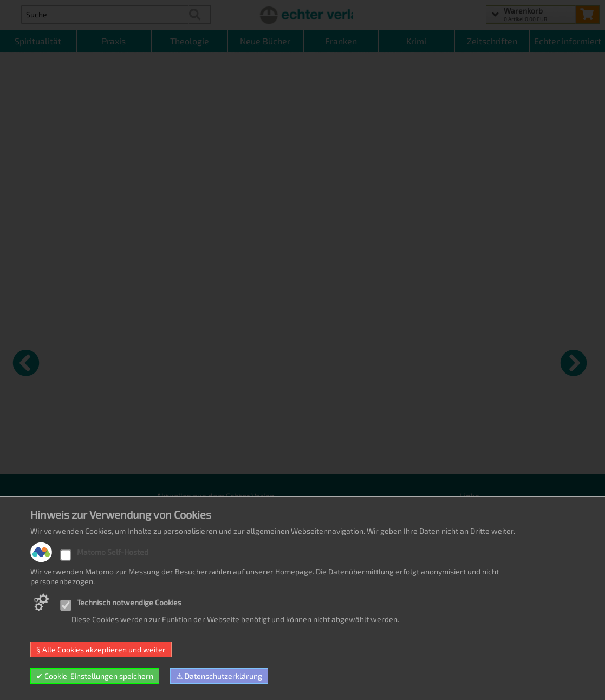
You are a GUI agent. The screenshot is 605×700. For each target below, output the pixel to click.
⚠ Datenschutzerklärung (219, 676)
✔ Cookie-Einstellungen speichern (95, 676)
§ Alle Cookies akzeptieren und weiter (101, 649)
